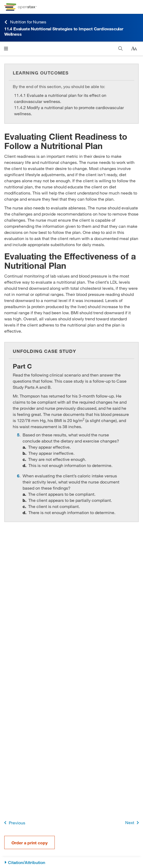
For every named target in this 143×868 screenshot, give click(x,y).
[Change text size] (134, 49)
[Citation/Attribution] (71, 863)
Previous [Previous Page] (14, 823)
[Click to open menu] (6, 49)
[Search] (121, 49)
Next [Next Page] (133, 823)
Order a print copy (30, 843)
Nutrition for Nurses (25, 22)
